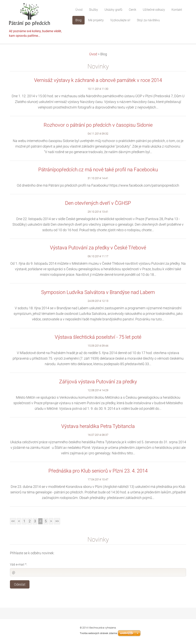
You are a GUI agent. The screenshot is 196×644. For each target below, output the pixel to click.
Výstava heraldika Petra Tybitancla (98, 426)
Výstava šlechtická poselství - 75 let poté (98, 337)
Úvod (93, 54)
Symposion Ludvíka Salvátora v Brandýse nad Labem (98, 292)
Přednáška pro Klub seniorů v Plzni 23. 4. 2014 (98, 471)
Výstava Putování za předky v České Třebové (98, 248)
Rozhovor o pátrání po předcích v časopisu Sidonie (98, 125)
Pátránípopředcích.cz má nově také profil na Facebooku (98, 170)
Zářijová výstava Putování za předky (98, 382)
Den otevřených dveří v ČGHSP (98, 203)
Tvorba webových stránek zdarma (98, 633)
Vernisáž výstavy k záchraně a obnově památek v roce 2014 (98, 80)
